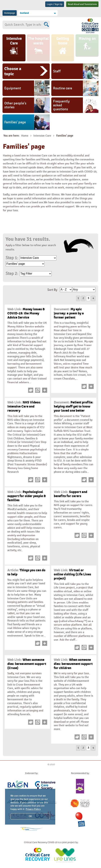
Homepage (10, 13)
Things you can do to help (26, 572)
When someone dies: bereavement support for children (73, 664)
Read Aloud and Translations (82, 4)
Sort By (52, 290)
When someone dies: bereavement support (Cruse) (27, 664)
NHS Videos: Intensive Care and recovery (24, 406)
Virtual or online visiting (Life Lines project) (72, 574)
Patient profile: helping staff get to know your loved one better (74, 406)
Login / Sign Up (55, 4)
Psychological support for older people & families (27, 496)
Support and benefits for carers (71, 494)
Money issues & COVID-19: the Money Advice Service (26, 313)
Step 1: (12, 258)
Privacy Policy (33, 809)
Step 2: (12, 274)
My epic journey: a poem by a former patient (69, 313)
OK (30, 816)
